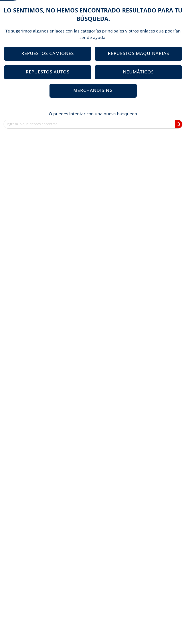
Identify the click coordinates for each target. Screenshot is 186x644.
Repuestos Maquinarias (139, 87)
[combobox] (86, 24)
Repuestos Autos (48, 105)
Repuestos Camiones (48, 87)
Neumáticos (138, 105)
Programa (140, 24)
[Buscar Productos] (94, 24)
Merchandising (93, 124)
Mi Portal (110, 24)
